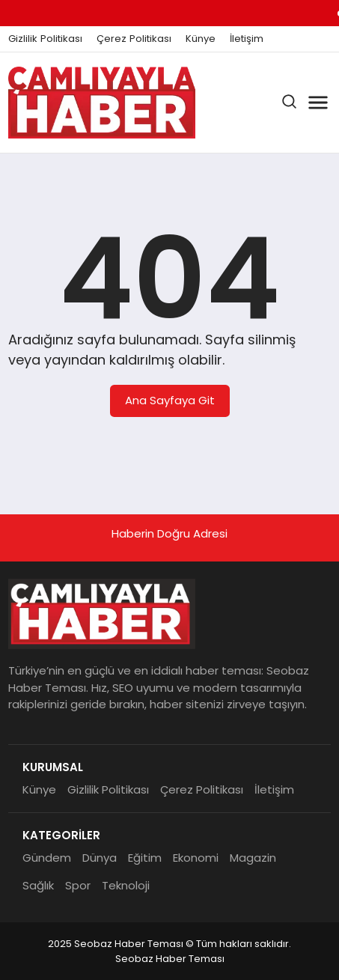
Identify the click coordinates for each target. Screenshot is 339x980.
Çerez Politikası (134, 39)
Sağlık (38, 885)
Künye (201, 39)
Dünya (100, 858)
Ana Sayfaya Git (170, 400)
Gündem (47, 858)
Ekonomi (196, 858)
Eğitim (145, 858)
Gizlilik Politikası (45, 39)
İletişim (247, 39)
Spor (78, 885)
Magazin (253, 858)
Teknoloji (126, 885)
